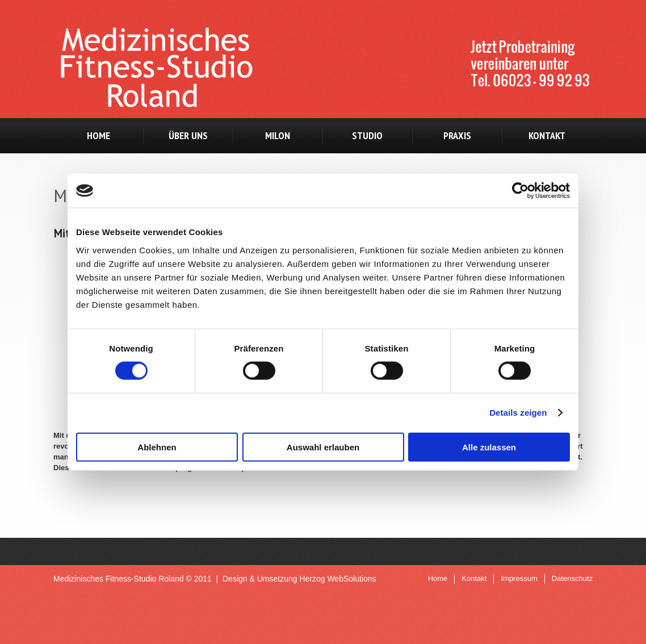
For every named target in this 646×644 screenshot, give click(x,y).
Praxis (457, 135)
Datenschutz (572, 578)
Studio (367, 135)
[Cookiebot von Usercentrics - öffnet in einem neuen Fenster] (520, 191)
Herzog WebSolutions (337, 579)
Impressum (519, 578)
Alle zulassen (489, 447)
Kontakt (547, 135)
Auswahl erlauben (323, 447)
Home (98, 135)
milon (278, 135)
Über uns (188, 135)
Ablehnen (157, 447)
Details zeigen (518, 413)
